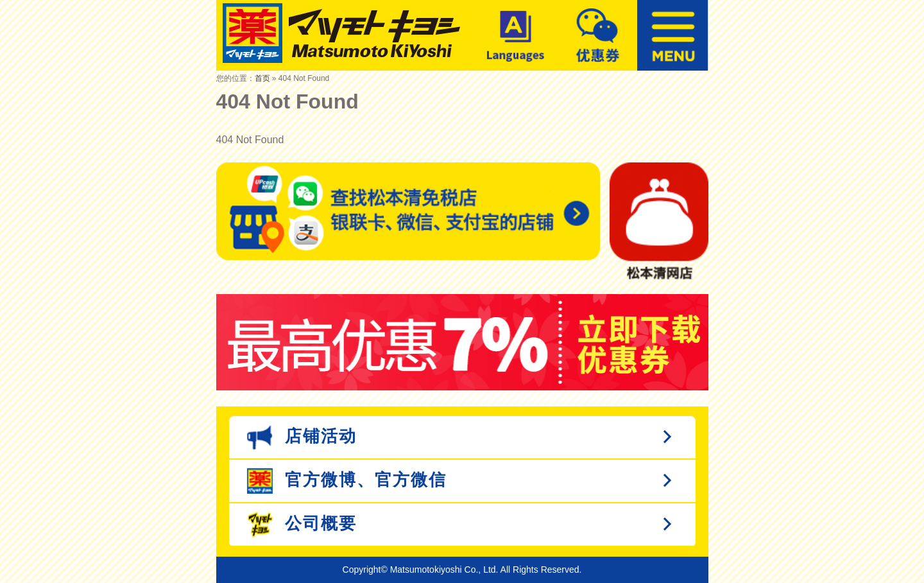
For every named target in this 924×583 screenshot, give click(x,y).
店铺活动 (302, 437)
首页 (262, 78)
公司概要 (302, 525)
